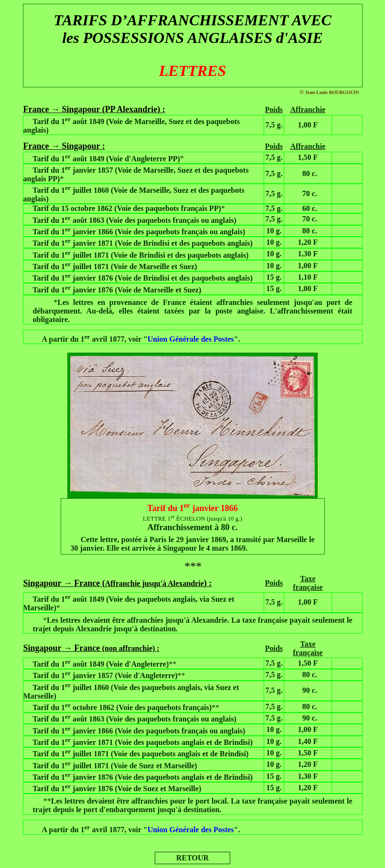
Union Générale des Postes (191, 339)
